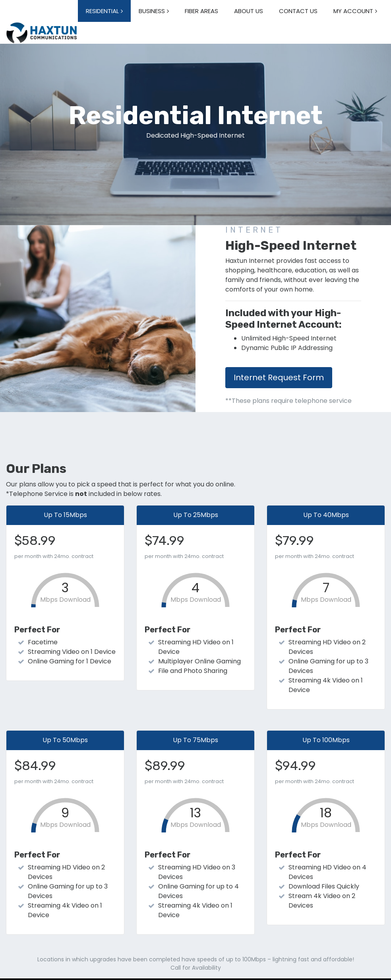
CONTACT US (298, 11)
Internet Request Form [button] (279, 377)
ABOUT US (249, 11)
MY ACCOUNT (353, 11)
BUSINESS (152, 11)
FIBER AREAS (201, 11)
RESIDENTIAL (102, 11)
